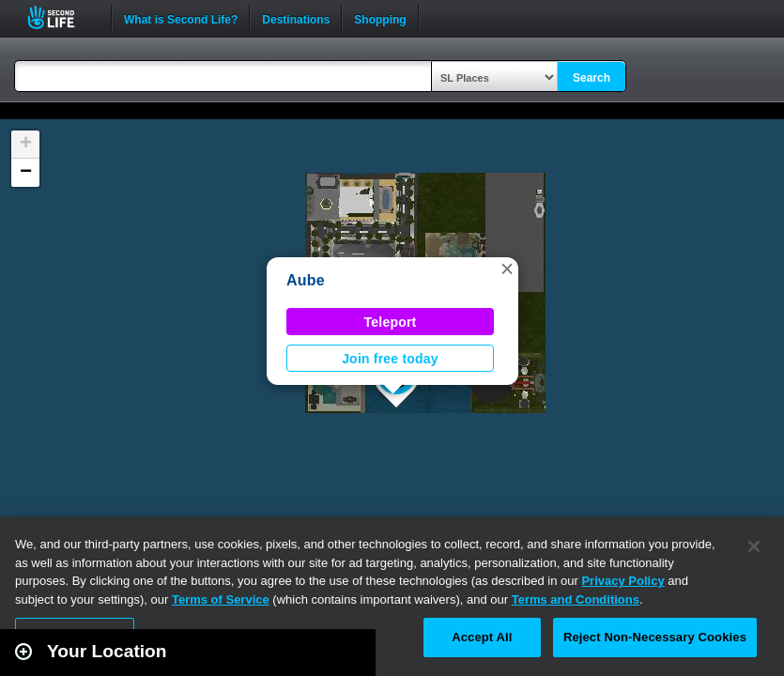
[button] (507, 269)
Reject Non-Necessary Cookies (655, 637)
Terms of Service (221, 599)
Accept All (482, 637)
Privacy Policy (623, 581)
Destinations (296, 18)
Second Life (61, 17)
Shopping (380, 18)
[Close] (754, 546)
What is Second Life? (181, 18)
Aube (306, 280)
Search (592, 78)
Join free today (390, 359)
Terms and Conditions (576, 599)
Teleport (391, 322)
